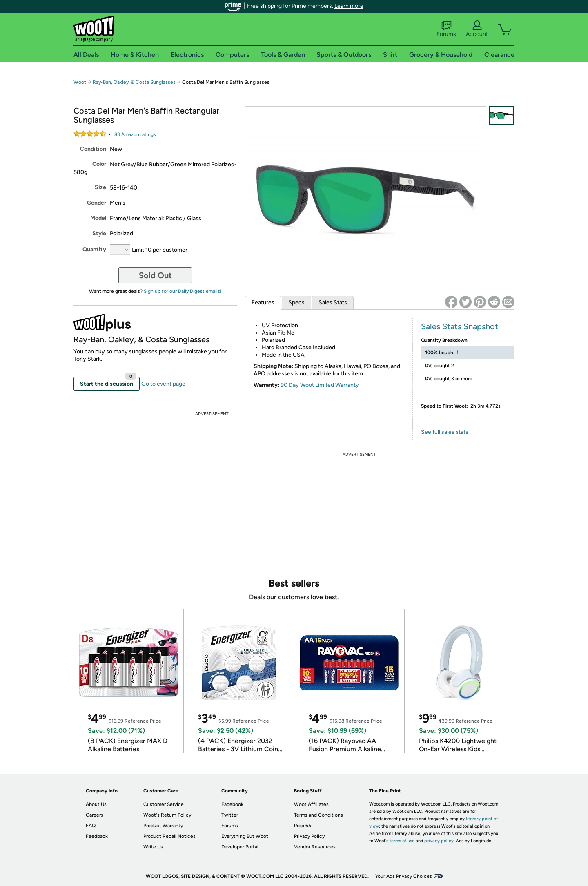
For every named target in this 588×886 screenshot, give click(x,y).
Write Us (153, 847)
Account (477, 29)
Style (99, 233)
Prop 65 (303, 826)
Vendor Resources (315, 847)
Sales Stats (333, 302)
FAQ (91, 826)
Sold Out (155, 275)
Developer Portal (240, 847)
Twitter (230, 815)
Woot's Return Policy (167, 815)
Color (99, 164)
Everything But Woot (245, 836)
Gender (97, 203)
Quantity (94, 249)
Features (263, 302)
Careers (95, 815)
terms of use (402, 841)
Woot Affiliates (311, 804)
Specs (296, 302)
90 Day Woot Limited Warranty (320, 385)
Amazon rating (135, 134)
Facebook (232, 804)
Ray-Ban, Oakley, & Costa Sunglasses (134, 82)
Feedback (97, 836)
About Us (96, 804)
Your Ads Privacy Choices (404, 876)
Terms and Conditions (318, 815)
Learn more (349, 6)
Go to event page (163, 384)
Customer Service (164, 804)
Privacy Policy (309, 836)
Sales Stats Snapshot (460, 326)
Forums (446, 29)
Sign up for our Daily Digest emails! (183, 291)
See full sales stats (445, 432)
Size (100, 187)
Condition (93, 149)
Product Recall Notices (169, 836)
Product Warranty (163, 826)
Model (98, 218)
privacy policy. (439, 841)
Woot (80, 82)
